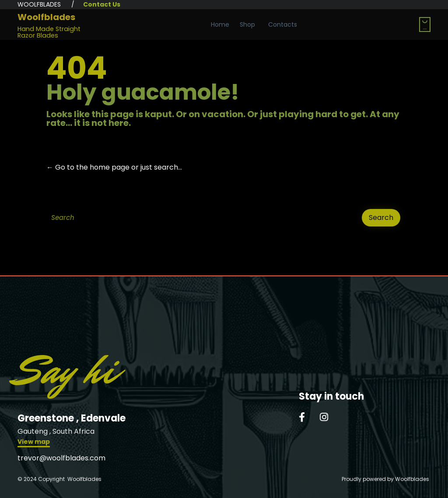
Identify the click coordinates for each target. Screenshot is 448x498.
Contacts (283, 24)
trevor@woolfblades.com (61, 458)
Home (220, 24)
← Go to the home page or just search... (114, 167)
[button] (34, 443)
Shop (247, 24)
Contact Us (102, 4)
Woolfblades (46, 17)
